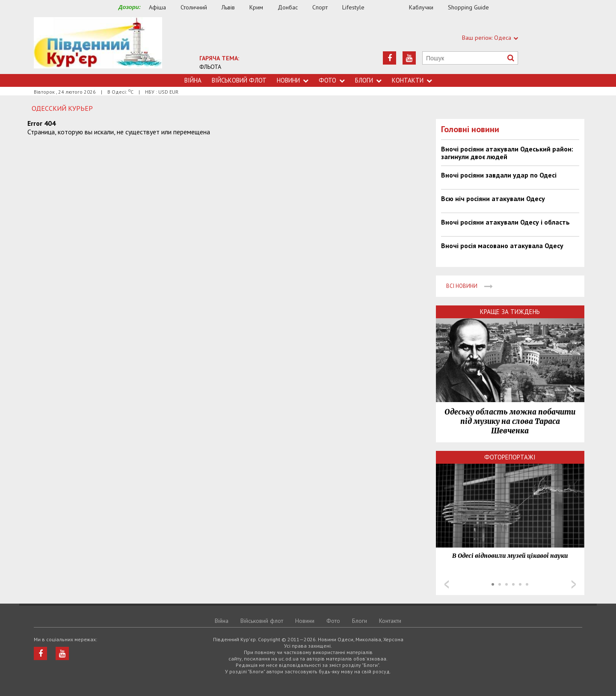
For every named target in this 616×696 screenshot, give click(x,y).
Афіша (157, 7)
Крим (256, 7)
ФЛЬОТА (210, 67)
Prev (447, 584)
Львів (228, 7)
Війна (193, 80)
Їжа (391, 7)
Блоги (368, 80)
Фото (332, 80)
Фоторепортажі (510, 457)
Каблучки (421, 7)
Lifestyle (353, 7)
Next (574, 584)
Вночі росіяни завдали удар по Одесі (499, 175)
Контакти (412, 80)
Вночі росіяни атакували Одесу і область (505, 222)
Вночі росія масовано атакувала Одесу (502, 246)
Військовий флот (239, 80)
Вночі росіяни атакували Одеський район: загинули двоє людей (507, 153)
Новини (293, 80)
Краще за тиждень (510, 312)
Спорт (320, 7)
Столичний (194, 7)
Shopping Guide (468, 7)
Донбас (288, 7)
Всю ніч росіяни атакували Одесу (493, 198)
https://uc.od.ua (98, 46)
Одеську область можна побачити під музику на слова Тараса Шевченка (510, 421)
